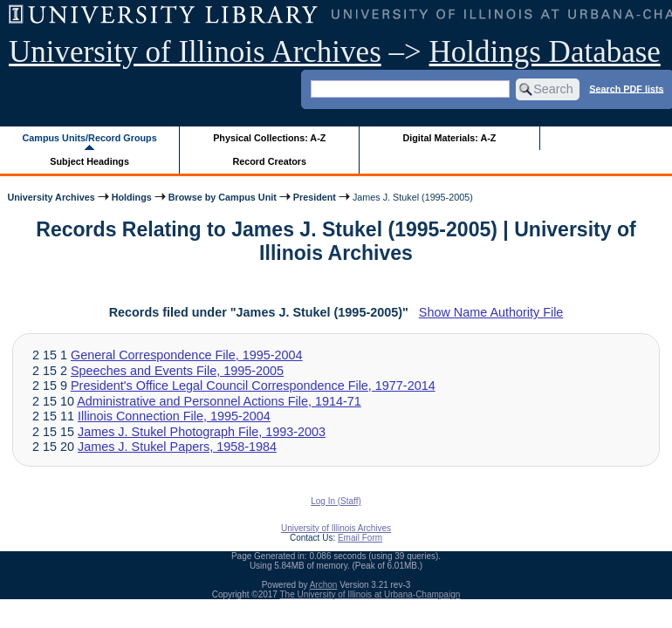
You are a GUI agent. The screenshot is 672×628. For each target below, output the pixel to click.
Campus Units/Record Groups (90, 138)
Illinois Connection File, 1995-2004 (174, 416)
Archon (324, 585)
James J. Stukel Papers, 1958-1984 (177, 447)
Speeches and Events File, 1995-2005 (177, 371)
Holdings (132, 197)
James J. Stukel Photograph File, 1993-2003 (202, 432)
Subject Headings (89, 161)
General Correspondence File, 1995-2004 (187, 355)
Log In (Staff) (336, 501)
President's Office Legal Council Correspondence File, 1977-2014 (253, 386)
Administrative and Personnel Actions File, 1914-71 (219, 401)
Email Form (360, 538)
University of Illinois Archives (195, 52)
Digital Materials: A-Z (449, 138)
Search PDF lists (626, 88)
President (315, 197)
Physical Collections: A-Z (269, 138)
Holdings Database (545, 52)
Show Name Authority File (491, 312)
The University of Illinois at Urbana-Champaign (370, 594)
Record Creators (269, 161)
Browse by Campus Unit (223, 197)
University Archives (51, 197)
